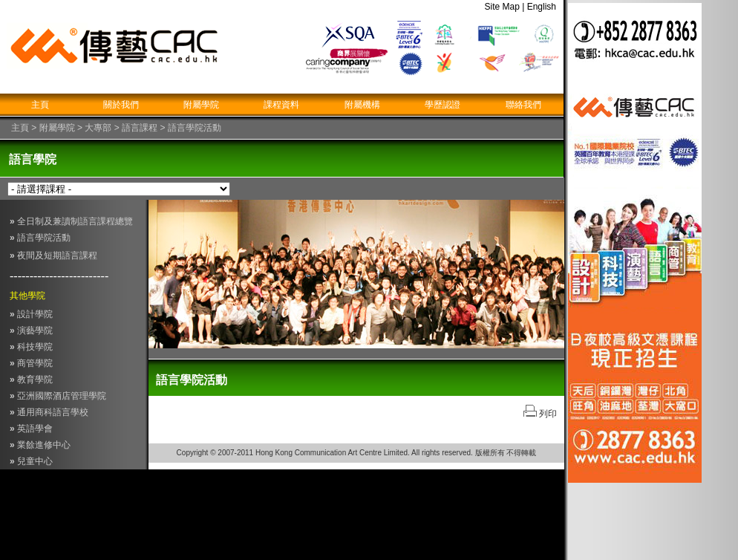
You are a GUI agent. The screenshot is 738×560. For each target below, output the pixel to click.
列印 (547, 414)
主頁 (40, 105)
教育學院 (31, 380)
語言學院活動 (40, 238)
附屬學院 (201, 105)
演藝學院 (31, 331)
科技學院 (31, 347)
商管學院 (31, 363)
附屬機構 (362, 105)
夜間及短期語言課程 (56, 255)
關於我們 (121, 105)
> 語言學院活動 (189, 128)
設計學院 (31, 314)
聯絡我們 (523, 105)
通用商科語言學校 (53, 412)
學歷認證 (443, 105)
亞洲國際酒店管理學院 (62, 396)
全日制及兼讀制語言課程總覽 (71, 221)
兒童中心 (31, 461)
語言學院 (33, 159)
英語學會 (35, 429)
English (545, 7)
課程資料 (281, 105)
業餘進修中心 (44, 445)
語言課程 (140, 128)
